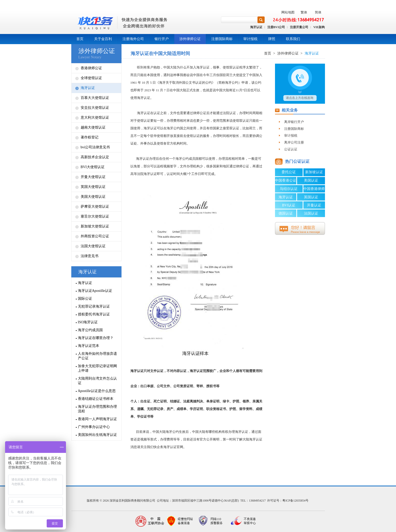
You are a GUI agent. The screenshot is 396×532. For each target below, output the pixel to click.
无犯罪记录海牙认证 (94, 306)
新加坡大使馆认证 (95, 226)
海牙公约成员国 (90, 330)
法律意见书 (90, 256)
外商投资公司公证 (95, 236)
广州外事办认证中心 (94, 427)
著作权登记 (90, 137)
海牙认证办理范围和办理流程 (97, 409)
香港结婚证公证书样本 (96, 399)
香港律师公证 (91, 68)
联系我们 (293, 39)
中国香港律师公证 (314, 190)
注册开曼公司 (299, 27)
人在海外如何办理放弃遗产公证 (97, 356)
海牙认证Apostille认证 (95, 291)
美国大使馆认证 (93, 197)
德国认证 (286, 213)
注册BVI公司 (276, 27)
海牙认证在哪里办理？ (96, 338)
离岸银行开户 (294, 122)
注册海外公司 (133, 39)
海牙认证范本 (89, 346)
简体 (318, 12)
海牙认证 (256, 27)
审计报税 (250, 39)
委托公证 (289, 172)
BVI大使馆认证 (93, 167)
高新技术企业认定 (95, 157)
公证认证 (291, 149)
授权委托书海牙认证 (94, 314)
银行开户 (162, 39)
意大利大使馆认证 (95, 118)
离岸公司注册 (294, 142)
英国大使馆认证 (93, 187)
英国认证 (311, 197)
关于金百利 (103, 39)
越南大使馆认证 (93, 127)
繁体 (304, 12)
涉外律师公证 (190, 39)
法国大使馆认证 (93, 246)
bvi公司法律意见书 (95, 147)
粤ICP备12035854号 (295, 501)
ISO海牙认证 (88, 322)
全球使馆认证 (91, 78)
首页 (80, 39)
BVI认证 (289, 205)
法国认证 (311, 213)
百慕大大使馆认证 (95, 98)
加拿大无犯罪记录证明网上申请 (97, 368)
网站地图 (288, 12)
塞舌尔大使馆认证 (95, 216)
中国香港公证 (286, 180)
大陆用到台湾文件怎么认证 (97, 381)
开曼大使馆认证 (93, 177)
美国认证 (311, 180)
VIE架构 (319, 27)
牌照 (272, 39)
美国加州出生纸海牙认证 (97, 435)
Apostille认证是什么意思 (97, 391)
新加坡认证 (314, 172)
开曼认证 (314, 205)
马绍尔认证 (289, 189)
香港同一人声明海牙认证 (97, 419)
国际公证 (85, 299)
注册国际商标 (222, 39)
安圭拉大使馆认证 (95, 108)
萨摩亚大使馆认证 (95, 207)
